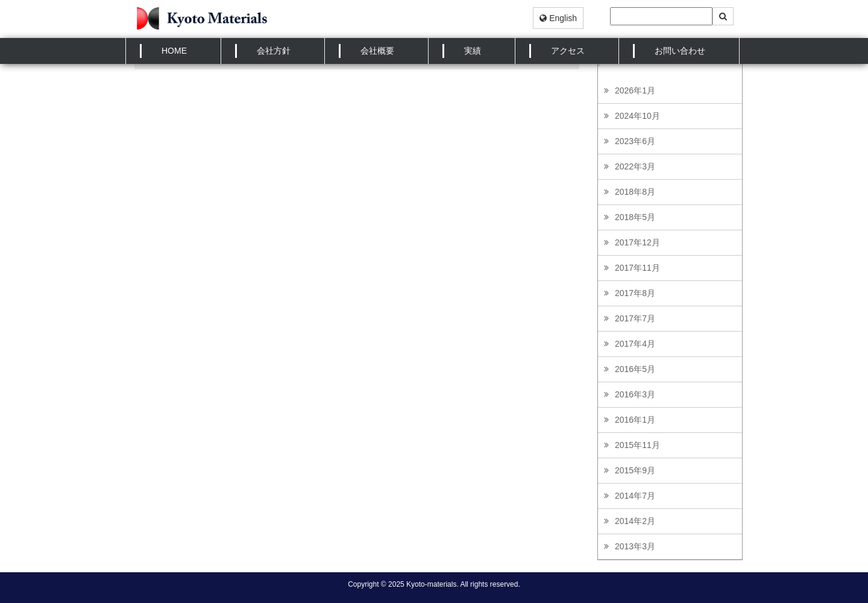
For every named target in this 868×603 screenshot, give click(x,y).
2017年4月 (635, 344)
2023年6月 (635, 141)
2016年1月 (635, 420)
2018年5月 (635, 217)
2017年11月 (637, 268)
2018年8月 (635, 192)
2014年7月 (635, 496)
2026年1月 (635, 90)
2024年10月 (637, 116)
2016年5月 (635, 369)
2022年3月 (635, 166)
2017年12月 (637, 242)
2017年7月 (635, 318)
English (558, 18)
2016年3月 (635, 394)
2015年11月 (637, 445)
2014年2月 (635, 521)
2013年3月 (635, 546)
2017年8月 (635, 293)
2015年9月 (635, 470)
